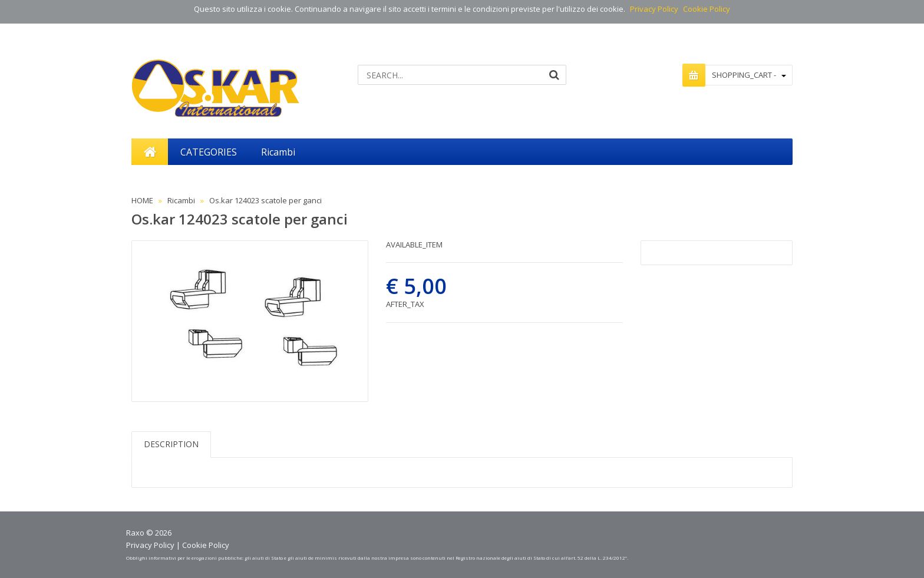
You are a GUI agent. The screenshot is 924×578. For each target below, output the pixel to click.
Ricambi (181, 200)
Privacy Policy (654, 9)
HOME (142, 200)
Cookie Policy (707, 9)
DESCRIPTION (171, 444)
